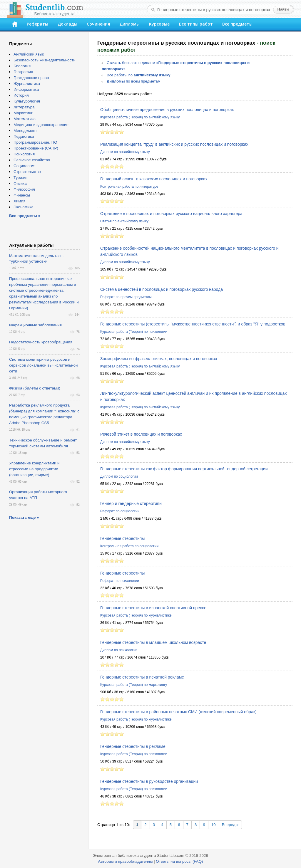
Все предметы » (25, 216)
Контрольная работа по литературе (129, 187)
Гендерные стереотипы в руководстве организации (149, 781)
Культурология (27, 101)
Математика (25, 119)
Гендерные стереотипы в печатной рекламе (142, 677)
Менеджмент (25, 131)
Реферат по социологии (120, 511)
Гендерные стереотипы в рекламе (133, 746)
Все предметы (237, 24)
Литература (24, 107)
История (21, 95)
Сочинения (98, 24)
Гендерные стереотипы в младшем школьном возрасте (153, 642)
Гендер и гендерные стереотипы (131, 503)
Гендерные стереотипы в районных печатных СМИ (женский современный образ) (178, 712)
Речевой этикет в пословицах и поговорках (141, 434)
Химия (19, 201)
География (23, 72)
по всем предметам (134, 81)
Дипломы (129, 24)
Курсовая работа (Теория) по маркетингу (134, 685)
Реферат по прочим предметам (126, 297)
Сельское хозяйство (32, 160)
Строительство (27, 172)
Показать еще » (24, 517)
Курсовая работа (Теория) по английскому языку (140, 117)
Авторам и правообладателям (126, 861)
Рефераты (37, 24)
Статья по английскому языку (124, 221)
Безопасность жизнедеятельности (45, 60)
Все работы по (139, 75)
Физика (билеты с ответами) (35, 388)
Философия (24, 189)
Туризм (20, 178)
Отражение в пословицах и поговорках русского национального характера (171, 214)
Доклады (67, 24)
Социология (24, 166)
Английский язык (29, 54)
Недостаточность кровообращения (41, 342)
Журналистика (27, 84)
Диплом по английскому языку (125, 152)
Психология (24, 154)
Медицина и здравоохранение (41, 125)
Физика (20, 183)
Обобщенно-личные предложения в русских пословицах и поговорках (167, 110)
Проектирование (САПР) (36, 148)
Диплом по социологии (119, 476)
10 (214, 825)
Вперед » (230, 825)
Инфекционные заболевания (35, 325)
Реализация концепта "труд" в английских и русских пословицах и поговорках (174, 144)
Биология (22, 66)
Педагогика (24, 136)
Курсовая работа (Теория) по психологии (134, 332)
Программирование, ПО (35, 142)
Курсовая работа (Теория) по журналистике (136, 615)
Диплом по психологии (119, 650)
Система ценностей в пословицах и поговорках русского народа (162, 289)
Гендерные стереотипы (122, 538)
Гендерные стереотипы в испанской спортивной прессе (153, 608)
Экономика (24, 207)
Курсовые (159, 24)
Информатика (26, 89)
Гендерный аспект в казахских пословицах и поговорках (154, 179)
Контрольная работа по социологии (129, 546)
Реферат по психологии (120, 581)
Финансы (22, 195)
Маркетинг (23, 113)
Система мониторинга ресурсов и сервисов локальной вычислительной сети (43, 365)
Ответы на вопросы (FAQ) (179, 861)
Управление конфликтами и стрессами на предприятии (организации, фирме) (34, 469)
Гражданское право (31, 78)
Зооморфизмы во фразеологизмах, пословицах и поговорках (159, 359)
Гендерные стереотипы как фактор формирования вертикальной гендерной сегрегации (184, 469)
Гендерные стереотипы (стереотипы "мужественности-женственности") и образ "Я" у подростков (193, 324)
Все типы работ (196, 24)
